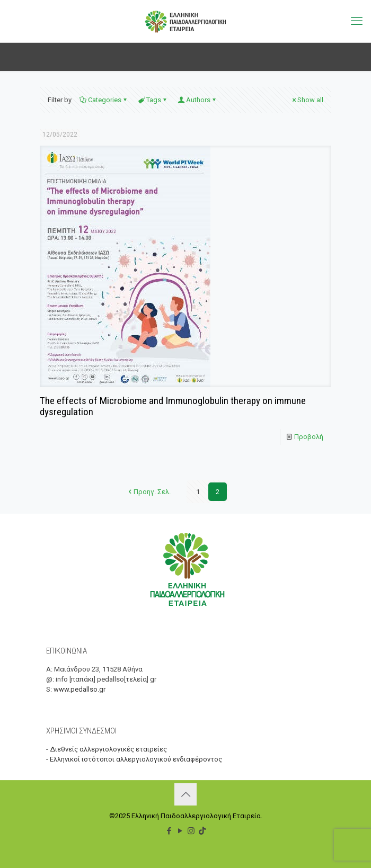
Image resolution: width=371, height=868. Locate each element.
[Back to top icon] (185, 794)
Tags (153, 100)
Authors (197, 100)
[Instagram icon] (191, 831)
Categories (104, 100)
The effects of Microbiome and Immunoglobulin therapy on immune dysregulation (173, 406)
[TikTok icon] (202, 831)
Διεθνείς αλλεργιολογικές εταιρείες (108, 749)
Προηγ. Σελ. (149, 492)
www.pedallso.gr (79, 689)
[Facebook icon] (169, 831)
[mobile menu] (357, 21)
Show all (307, 100)
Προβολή (309, 437)
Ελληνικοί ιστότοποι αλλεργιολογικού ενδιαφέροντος (136, 759)
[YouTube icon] (180, 831)
